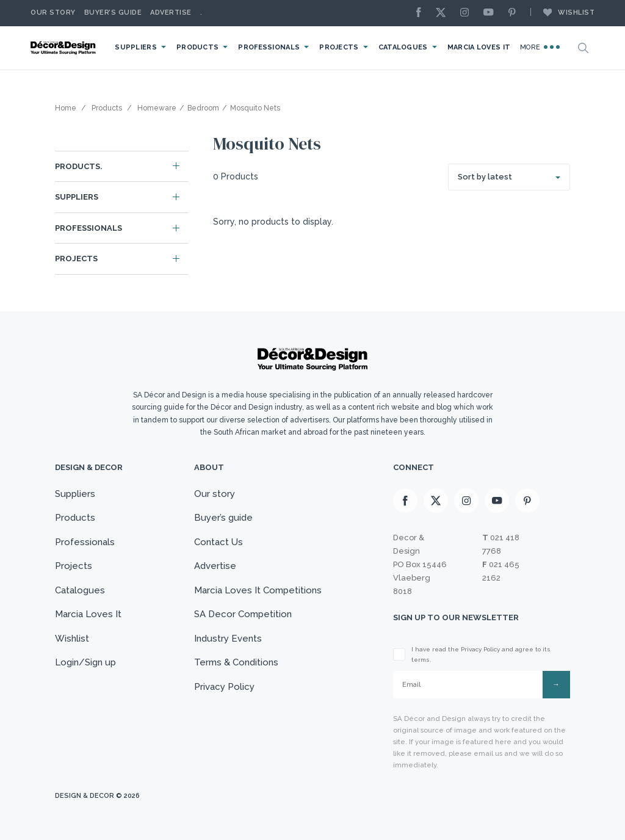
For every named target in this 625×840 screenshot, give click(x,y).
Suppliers (136, 47)
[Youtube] (491, 13)
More (540, 47)
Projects (339, 47)
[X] (444, 13)
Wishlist (563, 12)
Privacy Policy (224, 687)
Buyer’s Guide (113, 13)
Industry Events (228, 639)
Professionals (269, 47)
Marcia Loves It (479, 47)
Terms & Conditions (236, 662)
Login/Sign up (85, 662)
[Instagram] (468, 13)
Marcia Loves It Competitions (258, 590)
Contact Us (219, 542)
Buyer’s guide (223, 518)
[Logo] (64, 48)
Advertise (171, 13)
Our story (53, 13)
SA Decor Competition (243, 614)
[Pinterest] (515, 13)
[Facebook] (422, 13)
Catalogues (403, 47)
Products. (79, 166)
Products (197, 47)
